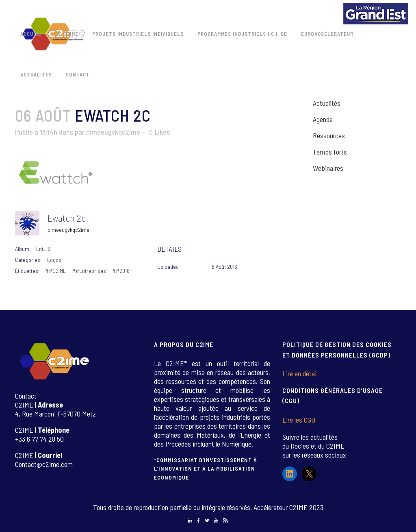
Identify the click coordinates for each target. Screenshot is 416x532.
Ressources (329, 135)
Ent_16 (43, 249)
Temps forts (330, 152)
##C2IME (55, 271)
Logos (54, 260)
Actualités (327, 103)
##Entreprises (89, 271)
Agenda (323, 119)
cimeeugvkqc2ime (113, 132)
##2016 (121, 271)
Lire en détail (300, 373)
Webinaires (328, 168)
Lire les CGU (299, 420)
